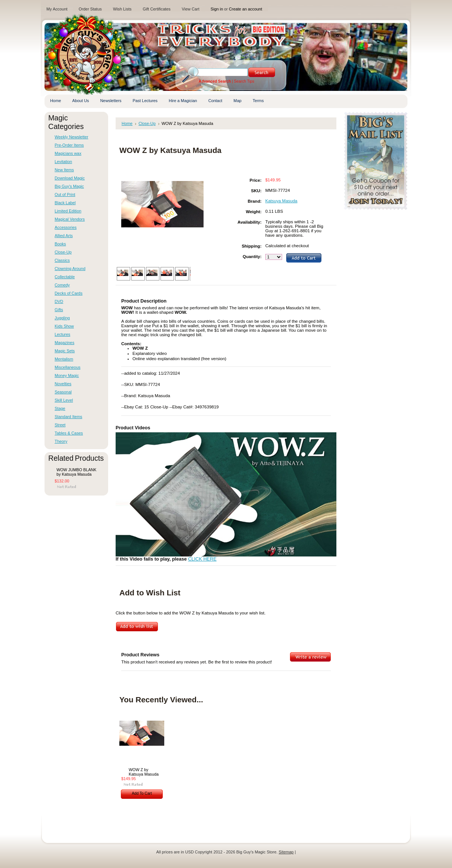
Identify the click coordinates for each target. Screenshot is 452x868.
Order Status (90, 9)
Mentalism (64, 359)
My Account (57, 9)
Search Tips (244, 81)
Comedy (62, 285)
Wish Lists (122, 9)
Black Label (65, 203)
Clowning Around (70, 269)
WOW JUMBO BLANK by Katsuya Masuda (77, 472)
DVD (59, 301)
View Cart (191, 9)
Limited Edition (68, 211)
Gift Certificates (156, 9)
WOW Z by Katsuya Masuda (144, 772)
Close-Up (63, 252)
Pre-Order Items (69, 145)
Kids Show (64, 326)
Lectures (62, 334)
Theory (61, 441)
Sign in (217, 9)
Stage (60, 408)
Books (60, 244)
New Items (64, 170)
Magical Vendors (70, 219)
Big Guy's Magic (69, 186)
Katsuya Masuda (281, 201)
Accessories (66, 227)
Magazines (65, 343)
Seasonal (63, 392)
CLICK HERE (202, 559)
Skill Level (64, 400)
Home (127, 123)
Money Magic (67, 375)
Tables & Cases (69, 433)
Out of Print (65, 194)
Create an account (246, 9)
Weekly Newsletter (71, 137)
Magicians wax (68, 153)
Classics (62, 260)
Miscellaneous (68, 367)
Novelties (63, 384)
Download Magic (70, 178)
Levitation (63, 162)
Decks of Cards (68, 293)
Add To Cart (142, 793)
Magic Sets (65, 351)
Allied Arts (64, 236)
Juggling (62, 318)
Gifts (59, 310)
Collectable (65, 277)
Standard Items (68, 417)
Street (60, 425)
